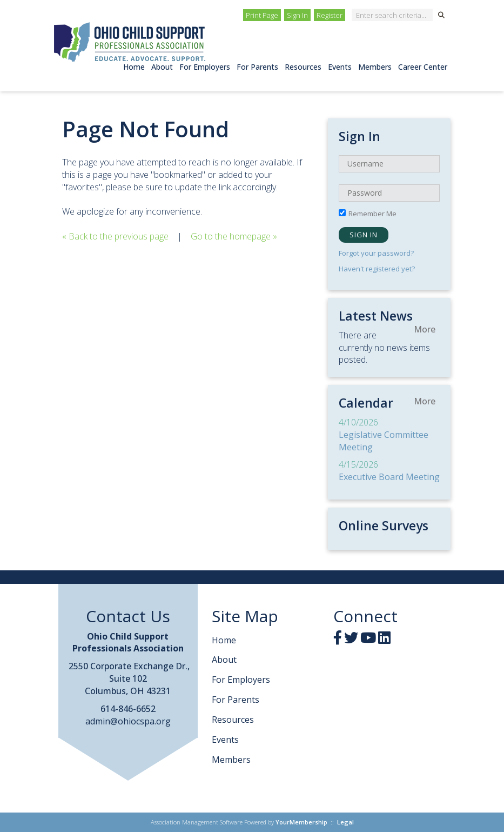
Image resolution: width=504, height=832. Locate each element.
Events (340, 67)
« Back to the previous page (115, 236)
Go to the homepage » (234, 236)
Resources (303, 67)
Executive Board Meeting (389, 477)
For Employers (205, 67)
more (425, 330)
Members (375, 67)
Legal (345, 822)
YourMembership (301, 822)
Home (134, 67)
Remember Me (372, 214)
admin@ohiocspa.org (128, 721)
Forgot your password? (376, 253)
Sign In (297, 15)
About (162, 67)
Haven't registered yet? (377, 269)
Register (330, 15)
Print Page (262, 15)
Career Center (423, 67)
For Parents (257, 67)
